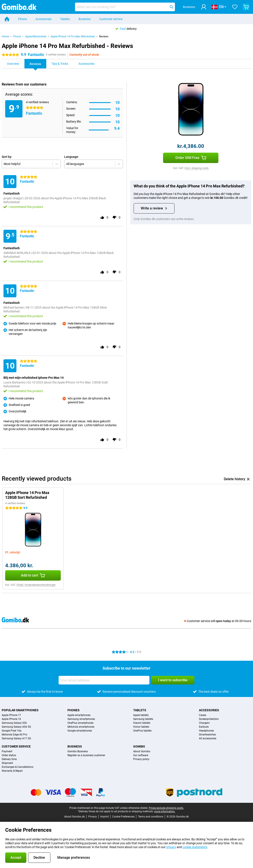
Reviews (104, 36)
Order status (9, 755)
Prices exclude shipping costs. (166, 808)
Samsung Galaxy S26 (14, 723)
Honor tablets (141, 727)
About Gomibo (142, 751)
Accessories (43, 19)
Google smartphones (80, 731)
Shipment (7, 763)
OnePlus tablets (142, 731)
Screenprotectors (209, 719)
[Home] (7, 19)
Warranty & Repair (12, 771)
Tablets (65, 19)
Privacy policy (141, 759)
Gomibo (139, 746)
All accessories (208, 738)
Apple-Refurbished (36, 36)
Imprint (105, 817)
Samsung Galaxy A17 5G (16, 738)
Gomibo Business (78, 751)
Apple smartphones (79, 715)
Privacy (93, 817)
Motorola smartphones (81, 727)
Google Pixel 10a (12, 731)
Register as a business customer (86, 755)
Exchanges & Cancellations (18, 767)
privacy (171, 847)
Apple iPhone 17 (11, 715)
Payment (7, 751)
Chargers (204, 723)
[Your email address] (104, 680)
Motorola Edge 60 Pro (14, 735)
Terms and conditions (151, 817)
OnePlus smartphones (80, 723)
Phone (22, 19)
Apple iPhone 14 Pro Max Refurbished (73, 36)
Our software (141, 755)
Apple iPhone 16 (11, 719)
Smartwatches (207, 735)
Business (85, 19)
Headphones (206, 731)
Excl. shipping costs (197, 168)
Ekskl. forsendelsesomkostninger (36, 585)
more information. (165, 811)
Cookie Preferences (123, 817)
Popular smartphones (20, 710)
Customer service (111, 19)
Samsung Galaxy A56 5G (16, 727)
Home (5, 36)
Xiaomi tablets (142, 723)
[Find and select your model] (125, 7)
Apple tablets (141, 715)
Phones (74, 710)
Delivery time (9, 759)
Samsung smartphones (81, 719)
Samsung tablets (143, 719)
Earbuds (204, 727)
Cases (203, 715)
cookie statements (195, 847)
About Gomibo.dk (74, 817)
